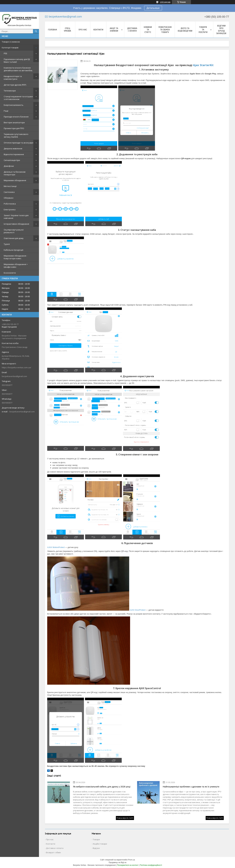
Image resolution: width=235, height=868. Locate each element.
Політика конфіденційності (151, 865)
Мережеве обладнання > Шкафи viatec (16, 266)
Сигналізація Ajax (12, 160)
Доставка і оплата (132, 30)
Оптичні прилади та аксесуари (19, 143)
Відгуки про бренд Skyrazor (221, 30)
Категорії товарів (10, 48)
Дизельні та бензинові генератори (15, 173)
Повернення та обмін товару (165, 30)
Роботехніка (10, 204)
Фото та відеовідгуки (185, 30)
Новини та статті (148, 30)
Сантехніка (9, 192)
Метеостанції (10, 186)
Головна (52, 30)
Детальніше (153, 8)
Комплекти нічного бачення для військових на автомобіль (18, 69)
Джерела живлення (13, 149)
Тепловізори (10, 91)
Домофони (9, 166)
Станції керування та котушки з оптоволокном (18, 98)
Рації (6, 111)
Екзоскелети (10, 273)
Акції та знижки (114, 30)
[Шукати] (36, 31)
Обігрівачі (9, 198)
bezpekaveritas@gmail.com (14, 376)
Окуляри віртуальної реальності (14, 231)
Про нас (83, 30)
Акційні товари (100, 844)
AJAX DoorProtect (138, 610)
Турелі (7, 244)
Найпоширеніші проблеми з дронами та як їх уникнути (191, 787)
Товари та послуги (203, 30)
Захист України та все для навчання (16, 217)
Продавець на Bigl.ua (117, 862)
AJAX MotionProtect (56, 547)
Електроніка (10, 210)
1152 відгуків (165, 2)
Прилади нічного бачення (16, 117)
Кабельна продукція (13, 250)
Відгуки (96, 848)
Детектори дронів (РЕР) (15, 85)
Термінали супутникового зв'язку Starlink (16, 135)
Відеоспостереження (14, 154)
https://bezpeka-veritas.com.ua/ (16, 367)
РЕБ (5, 53)
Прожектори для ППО (14, 128)
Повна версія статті (125, 818)
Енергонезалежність (14, 105)
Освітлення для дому (14, 238)
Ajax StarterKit (203, 65)
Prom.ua (132, 860)
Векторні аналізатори (14, 122)
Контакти (98, 30)
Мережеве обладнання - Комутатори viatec (15, 257)
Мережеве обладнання (15, 180)
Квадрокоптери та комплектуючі (13, 78)
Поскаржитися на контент (128, 865)
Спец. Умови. (68, 30)
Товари (96, 839)
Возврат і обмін (53, 852)
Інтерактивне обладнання (16, 224)
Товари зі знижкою (11, 42)
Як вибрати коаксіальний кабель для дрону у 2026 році (102, 787)
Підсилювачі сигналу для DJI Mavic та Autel (17, 61)
